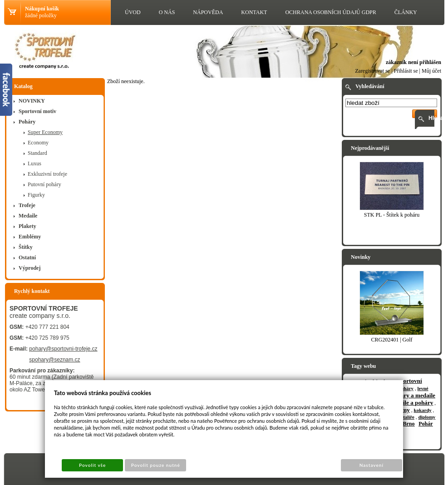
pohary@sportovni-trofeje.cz (63, 349)
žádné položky (41, 15)
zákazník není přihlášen (414, 62)
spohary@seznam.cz (54, 360)
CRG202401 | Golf (391, 340)
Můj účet (431, 71)
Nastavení (372, 465)
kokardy (423, 410)
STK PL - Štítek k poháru (392, 215)
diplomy (427, 417)
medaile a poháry (411, 403)
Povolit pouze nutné (156, 465)
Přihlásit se (406, 71)
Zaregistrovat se (372, 71)
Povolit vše (92, 465)
